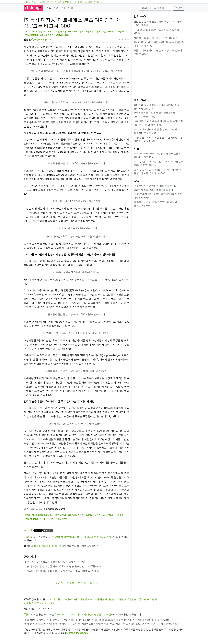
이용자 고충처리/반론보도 (79, 599)
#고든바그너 (60, 32)
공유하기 (28, 530)
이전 (59, 583)
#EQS (27, 32)
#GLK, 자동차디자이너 (42, 32)
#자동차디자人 (47, 35)
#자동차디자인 (31, 35)
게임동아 (35, 2)
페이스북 (58, 2)
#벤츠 (98, 32)
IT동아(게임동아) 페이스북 (48, 546)
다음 (93, 583)
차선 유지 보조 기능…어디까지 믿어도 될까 (156, 38)
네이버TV (50, 2)
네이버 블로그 (78, 2)
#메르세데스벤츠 (76, 32)
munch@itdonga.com (77, 633)
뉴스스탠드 (88, 2)
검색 (179, 8)
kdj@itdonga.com (43, 40)
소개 (53, 599)
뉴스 (49, 8)
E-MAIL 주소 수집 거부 (35, 603)
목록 (82, 583)
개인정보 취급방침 (127, 599)
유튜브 (42, 2)
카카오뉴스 (98, 2)
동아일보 (27, 2)
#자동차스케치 (63, 35)
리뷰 (56, 8)
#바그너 (89, 32)
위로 (71, 583)
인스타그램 (67, 2)
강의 (63, 8)
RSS (52, 603)
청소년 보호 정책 (148, 599)
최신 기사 (140, 100)
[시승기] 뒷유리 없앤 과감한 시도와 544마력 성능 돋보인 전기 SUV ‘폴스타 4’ (63, 566)
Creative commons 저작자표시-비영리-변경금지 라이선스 (84, 537)
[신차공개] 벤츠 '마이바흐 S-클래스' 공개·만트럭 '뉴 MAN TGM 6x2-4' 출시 (61, 571)
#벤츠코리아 (108, 32)
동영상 (71, 8)
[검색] (155, 8)
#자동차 (120, 32)
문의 (60, 599)
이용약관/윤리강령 (105, 599)
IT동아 (27, 537)
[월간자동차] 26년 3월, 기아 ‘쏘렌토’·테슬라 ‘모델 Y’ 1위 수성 (55, 562)
